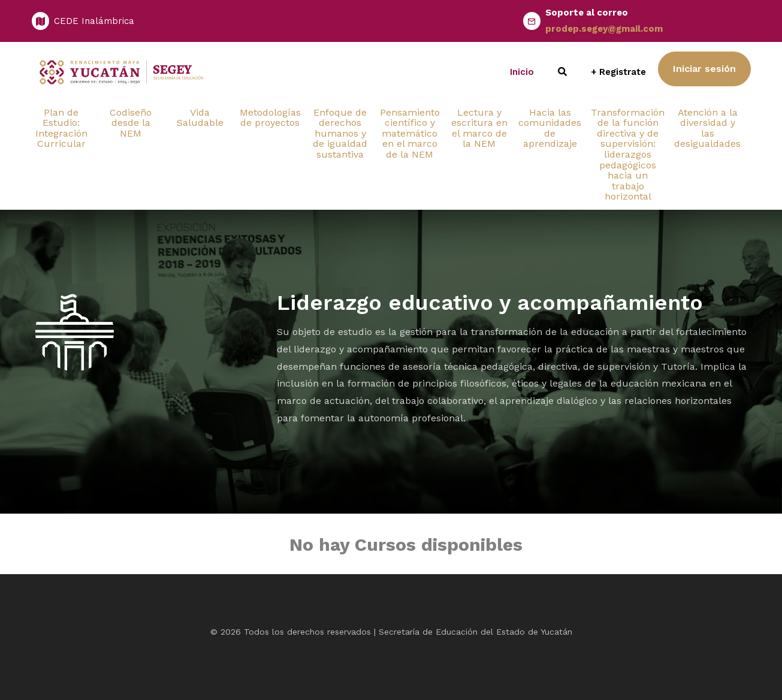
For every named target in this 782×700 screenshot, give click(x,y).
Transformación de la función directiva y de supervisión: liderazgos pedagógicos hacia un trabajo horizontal (628, 155)
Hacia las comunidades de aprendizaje (550, 128)
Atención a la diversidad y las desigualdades (707, 128)
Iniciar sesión (704, 69)
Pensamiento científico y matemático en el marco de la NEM (410, 133)
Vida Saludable (200, 118)
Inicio (522, 72)
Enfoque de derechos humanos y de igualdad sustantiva (340, 133)
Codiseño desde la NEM (131, 123)
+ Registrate (618, 72)
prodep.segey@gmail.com (604, 29)
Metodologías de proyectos (270, 118)
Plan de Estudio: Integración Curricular (61, 128)
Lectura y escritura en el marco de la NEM (479, 128)
